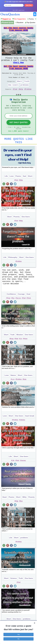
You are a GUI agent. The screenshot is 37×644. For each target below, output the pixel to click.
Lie (21, 348)
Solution (22, 430)
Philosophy (13, 267)
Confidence (11, 304)
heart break (30, 426)
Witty (24, 507)
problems (25, 91)
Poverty (17, 227)
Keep (12, 348)
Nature (13, 385)
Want (9, 308)
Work (29, 308)
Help (21, 95)
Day (13, 308)
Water (25, 348)
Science (14, 588)
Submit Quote (8, 23)
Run (21, 511)
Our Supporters (20, 19)
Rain (25, 389)
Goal (28, 304)
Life (6, 186)
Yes (18, 634)
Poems (18, 186)
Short (19, 87)
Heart (5, 507)
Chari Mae (19, 65)
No (19, 639)
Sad (24, 186)
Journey (23, 470)
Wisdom (20, 345)
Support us (7, 19)
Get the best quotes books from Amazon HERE (19, 30)
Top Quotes (31, 23)
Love (12, 186)
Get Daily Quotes (18, 130)
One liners (13, 91)
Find (15, 95)
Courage (21, 304)
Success (19, 308)
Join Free (29, 5)
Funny (31, 19)
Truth (27, 87)
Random (20, 23)
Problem (28, 95)
